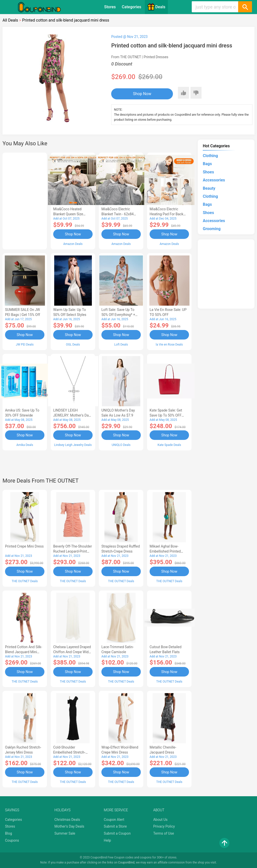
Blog (9, 833)
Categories (132, 7)
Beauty (209, 188)
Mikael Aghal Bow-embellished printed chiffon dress (165, 551)
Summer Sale (65, 833)
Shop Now (142, 94)
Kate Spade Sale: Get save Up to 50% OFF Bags (166, 415)
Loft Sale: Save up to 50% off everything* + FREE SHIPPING (118, 315)
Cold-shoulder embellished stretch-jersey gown (69, 752)
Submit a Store (115, 826)
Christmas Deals (67, 820)
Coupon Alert (114, 820)
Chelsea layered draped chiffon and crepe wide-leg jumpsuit (72, 652)
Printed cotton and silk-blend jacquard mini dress (24, 652)
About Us (160, 820)
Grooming (212, 229)
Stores (110, 7)
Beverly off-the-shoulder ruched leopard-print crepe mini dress (73, 551)
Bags (207, 164)
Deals (156, 7)
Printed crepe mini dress (24, 546)
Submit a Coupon (117, 833)
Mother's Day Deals (69, 826)
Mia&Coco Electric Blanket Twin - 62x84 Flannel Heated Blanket (119, 214)
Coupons (12, 840)
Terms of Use (164, 833)
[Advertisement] (25, 200)
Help (108, 840)
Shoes (208, 172)
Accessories (214, 180)
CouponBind (126, 862)
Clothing (210, 156)
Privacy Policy (164, 826)
